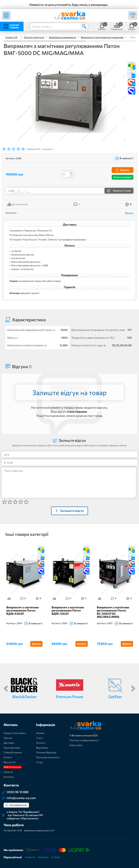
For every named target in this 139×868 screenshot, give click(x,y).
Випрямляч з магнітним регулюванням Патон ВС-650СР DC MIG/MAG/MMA (113, 612)
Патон (129, 213)
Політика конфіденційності (84, 740)
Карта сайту (76, 745)
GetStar (115, 697)
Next (133, 689)
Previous (6, 689)
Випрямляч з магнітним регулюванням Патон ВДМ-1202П (68, 610)
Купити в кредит (123, 177)
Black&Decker (24, 697)
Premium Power (70, 697)
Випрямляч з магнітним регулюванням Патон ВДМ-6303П (23, 610)
